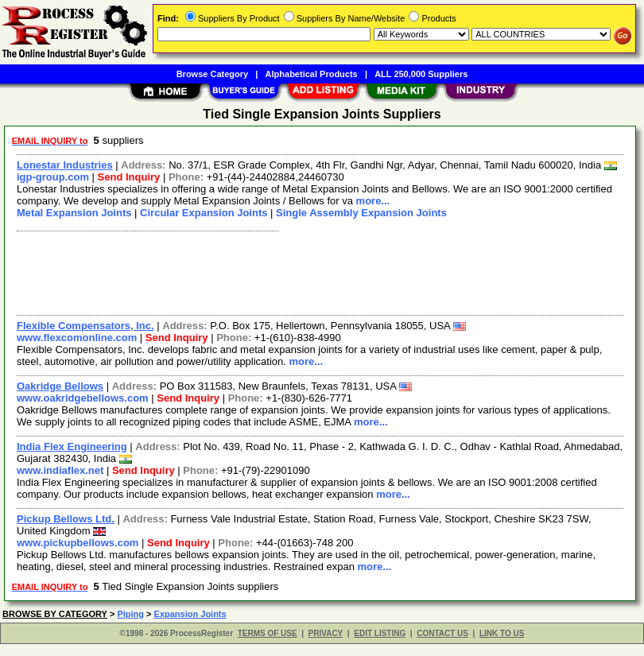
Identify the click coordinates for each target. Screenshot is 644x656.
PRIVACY (326, 633)
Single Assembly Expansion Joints (361, 213)
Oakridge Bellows (60, 386)
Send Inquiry (129, 177)
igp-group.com (53, 177)
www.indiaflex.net (60, 470)
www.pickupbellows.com (78, 543)
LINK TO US (502, 633)
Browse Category (212, 74)
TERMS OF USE (268, 633)
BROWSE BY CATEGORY (55, 614)
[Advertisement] (317, 271)
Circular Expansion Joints (204, 213)
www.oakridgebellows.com (83, 398)
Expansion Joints (190, 614)
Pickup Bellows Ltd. (66, 519)
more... (373, 201)
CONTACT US (442, 633)
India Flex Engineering (72, 446)
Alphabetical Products (312, 74)
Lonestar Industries (65, 165)
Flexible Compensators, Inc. (85, 326)
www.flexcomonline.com (77, 338)
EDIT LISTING (380, 633)
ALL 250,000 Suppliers (421, 74)
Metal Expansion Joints (74, 213)
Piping (130, 614)
